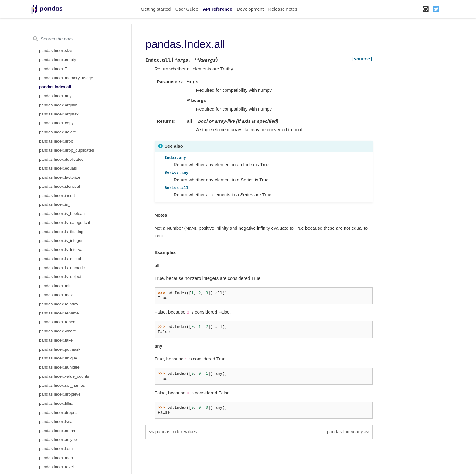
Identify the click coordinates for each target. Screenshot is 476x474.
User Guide (187, 9)
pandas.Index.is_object (60, 277)
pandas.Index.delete (58, 132)
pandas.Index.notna (57, 431)
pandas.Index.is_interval (61, 250)
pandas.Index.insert (57, 196)
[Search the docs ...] (78, 39)
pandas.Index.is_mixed (60, 259)
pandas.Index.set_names (62, 385)
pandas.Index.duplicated (61, 159)
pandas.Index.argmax (59, 114)
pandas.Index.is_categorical (65, 223)
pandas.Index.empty (58, 60)
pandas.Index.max (56, 295)
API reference (218, 9)
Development (250, 9)
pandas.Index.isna (56, 422)
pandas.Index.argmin (58, 105)
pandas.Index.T (53, 69)
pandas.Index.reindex (59, 304)
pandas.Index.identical (59, 186)
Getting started (156, 9)
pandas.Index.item (56, 449)
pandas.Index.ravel (56, 467)
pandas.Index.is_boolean (62, 213)
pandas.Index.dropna (58, 412)
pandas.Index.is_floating (61, 232)
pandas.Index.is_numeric (62, 268)
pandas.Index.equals (58, 168)
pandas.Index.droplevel (60, 394)
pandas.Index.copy (56, 123)
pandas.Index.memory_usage (66, 78)
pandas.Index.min (55, 286)
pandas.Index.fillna (56, 403)
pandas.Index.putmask (60, 349)
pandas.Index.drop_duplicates (66, 150)
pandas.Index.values (176, 432)
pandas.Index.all (55, 87)
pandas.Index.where (58, 331)
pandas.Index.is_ (55, 204)
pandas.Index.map (56, 458)
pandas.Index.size (56, 51)
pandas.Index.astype (58, 440)
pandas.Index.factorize (60, 177)
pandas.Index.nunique (59, 367)
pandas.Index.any (55, 96)
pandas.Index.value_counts (64, 376)
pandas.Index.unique (58, 358)
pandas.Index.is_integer (61, 240)
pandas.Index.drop (56, 141)
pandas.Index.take (56, 340)
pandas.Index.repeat (58, 322)
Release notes (283, 9)
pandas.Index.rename (59, 313)
